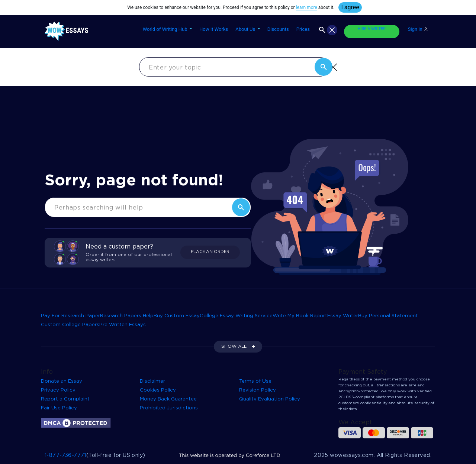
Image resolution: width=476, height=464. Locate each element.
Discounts (278, 29)
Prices (303, 29)
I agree (350, 7)
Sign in (418, 29)
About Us (246, 29)
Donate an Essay (62, 381)
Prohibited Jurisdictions (169, 408)
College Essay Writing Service (236, 316)
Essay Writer (343, 316)
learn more (307, 7)
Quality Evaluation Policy (270, 399)
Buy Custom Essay (177, 316)
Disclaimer (152, 381)
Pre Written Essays (123, 325)
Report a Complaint (65, 399)
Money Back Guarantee (168, 399)
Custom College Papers (70, 325)
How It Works (214, 29)
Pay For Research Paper (70, 316)
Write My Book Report (300, 316)
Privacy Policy (58, 390)
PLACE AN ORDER (210, 252)
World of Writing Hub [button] (166, 29)
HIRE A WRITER (372, 29)
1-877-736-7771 (65, 455)
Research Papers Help (127, 316)
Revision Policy (258, 390)
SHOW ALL (234, 346)
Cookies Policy (158, 390)
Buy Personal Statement (388, 316)
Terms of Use (255, 381)
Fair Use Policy (59, 408)
